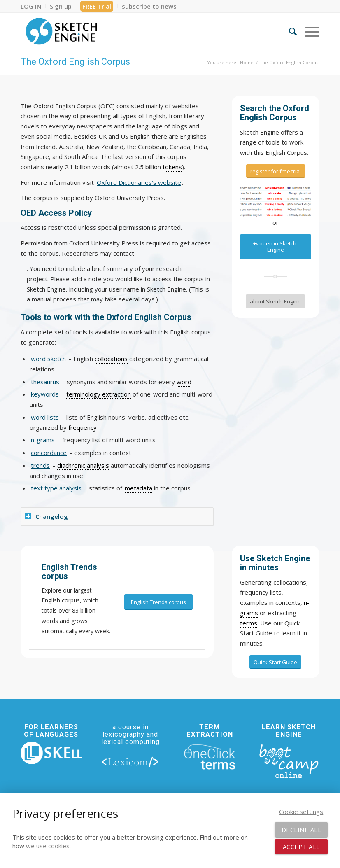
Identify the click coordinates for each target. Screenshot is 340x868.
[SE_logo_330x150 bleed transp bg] (61, 31)
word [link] (184, 382)
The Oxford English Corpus (75, 62)
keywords (45, 394)
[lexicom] (130, 762)
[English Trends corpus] (158, 602)
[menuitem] (33, 6)
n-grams (43, 440)
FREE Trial (97, 6)
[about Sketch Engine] (275, 301)
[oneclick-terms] (210, 757)
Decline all (302, 830)
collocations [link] (111, 359)
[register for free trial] (276, 171)
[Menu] (308, 31)
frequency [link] (83, 427)
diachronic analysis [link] (83, 465)
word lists (45, 417)
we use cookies (48, 846)
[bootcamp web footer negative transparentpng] (289, 760)
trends (40, 465)
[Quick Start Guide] (275, 662)
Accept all (301, 847)
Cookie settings (301, 812)
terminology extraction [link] (99, 394)
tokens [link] (172, 167)
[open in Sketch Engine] (276, 247)
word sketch (48, 359)
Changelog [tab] (47, 516)
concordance (49, 453)
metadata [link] (139, 488)
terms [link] (249, 623)
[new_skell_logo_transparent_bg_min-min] (51, 753)
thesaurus (46, 382)
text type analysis (56, 488)
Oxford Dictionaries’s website (139, 182)
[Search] (289, 31)
